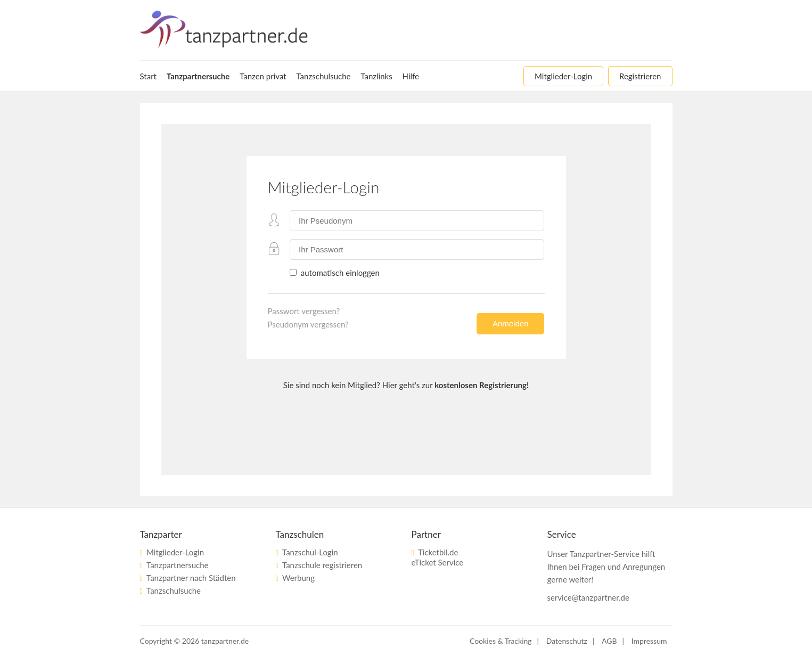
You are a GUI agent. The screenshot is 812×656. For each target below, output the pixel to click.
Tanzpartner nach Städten (191, 578)
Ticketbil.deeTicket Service (438, 557)
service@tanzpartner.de (588, 597)
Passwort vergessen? (304, 311)
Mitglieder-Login (175, 552)
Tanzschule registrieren (322, 565)
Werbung (298, 578)
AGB (609, 641)
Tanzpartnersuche (177, 565)
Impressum (649, 641)
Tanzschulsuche (174, 591)
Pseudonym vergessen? (308, 324)
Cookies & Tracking (501, 641)
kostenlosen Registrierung (481, 385)
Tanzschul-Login (310, 552)
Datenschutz (567, 641)
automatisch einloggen (339, 273)
